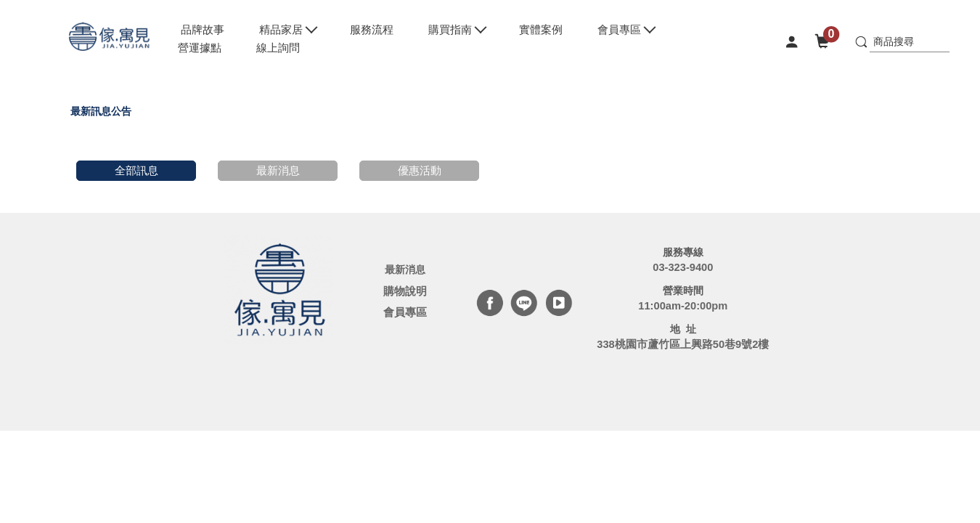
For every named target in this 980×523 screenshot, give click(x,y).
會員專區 (405, 312)
